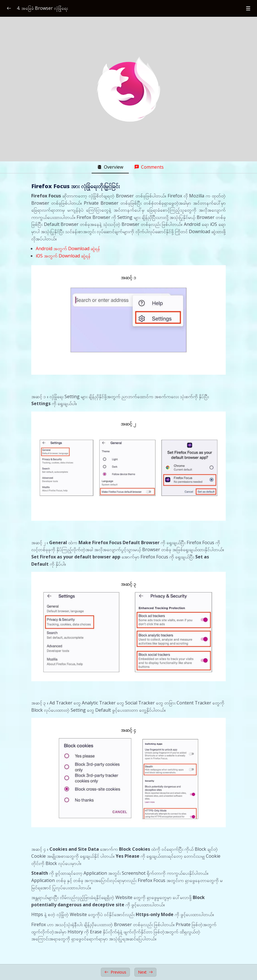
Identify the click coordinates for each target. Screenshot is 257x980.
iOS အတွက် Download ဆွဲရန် (63, 256)
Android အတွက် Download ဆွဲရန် (68, 248)
